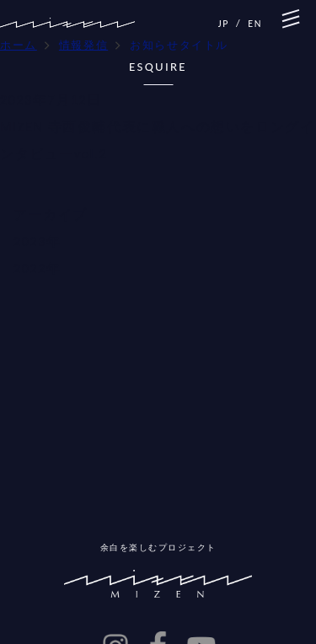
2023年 (37, 241)
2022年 (37, 268)
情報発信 (83, 45)
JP (224, 24)
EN (255, 24)
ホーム (19, 45)
